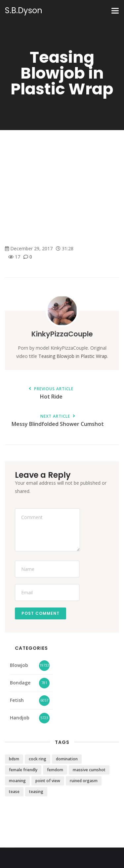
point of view (48, 781)
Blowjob (19, 665)
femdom (55, 770)
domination (67, 759)
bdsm (14, 759)
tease (14, 792)
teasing (36, 792)
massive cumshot (89, 770)
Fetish (17, 700)
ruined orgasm (84, 781)
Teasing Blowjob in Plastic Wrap (73, 356)
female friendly (23, 770)
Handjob (20, 718)
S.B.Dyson (24, 11)
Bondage (20, 683)
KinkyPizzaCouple (62, 334)
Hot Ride (51, 393)
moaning (17, 781)
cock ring (38, 759)
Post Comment (41, 613)
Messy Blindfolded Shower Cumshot (58, 421)
